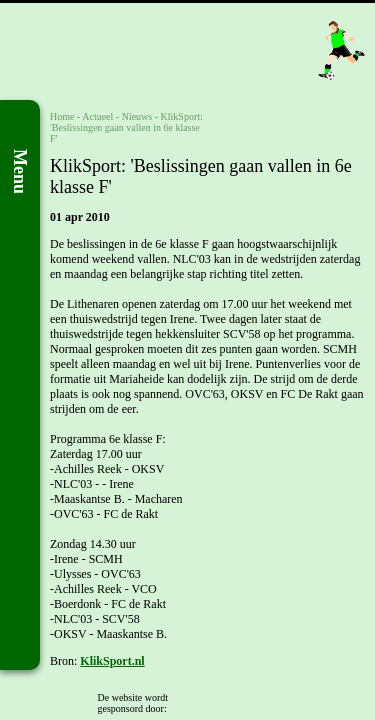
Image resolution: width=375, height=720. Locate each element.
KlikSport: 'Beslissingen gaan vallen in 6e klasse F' (126, 127)
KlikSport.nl (112, 661)
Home (62, 116)
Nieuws (137, 116)
